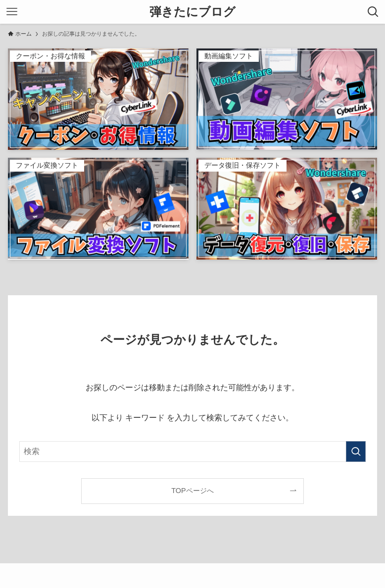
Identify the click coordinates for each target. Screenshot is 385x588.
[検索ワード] (192, 452)
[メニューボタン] (12, 12)
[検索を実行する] (356, 452)
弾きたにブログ (192, 12)
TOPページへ (192, 491)
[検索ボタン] (373, 12)
